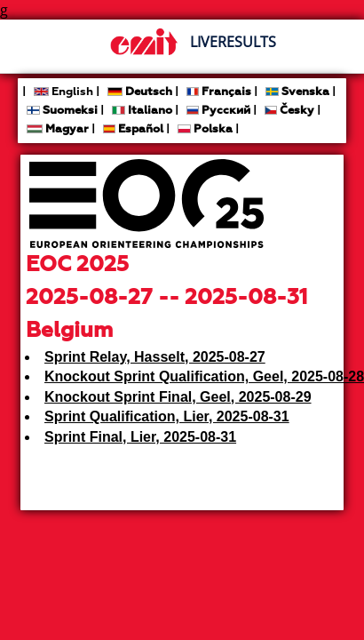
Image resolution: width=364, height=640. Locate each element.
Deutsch (140, 92)
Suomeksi (62, 111)
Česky (289, 111)
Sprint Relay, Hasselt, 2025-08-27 (155, 357)
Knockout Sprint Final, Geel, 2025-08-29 (178, 397)
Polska (205, 129)
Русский (218, 111)
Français (219, 92)
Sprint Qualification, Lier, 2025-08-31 (167, 416)
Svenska (297, 92)
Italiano (142, 111)
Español (133, 129)
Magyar (58, 129)
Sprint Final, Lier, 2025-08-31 (140, 437)
